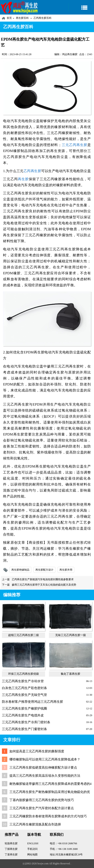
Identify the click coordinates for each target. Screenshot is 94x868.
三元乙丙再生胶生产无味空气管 (24, 695)
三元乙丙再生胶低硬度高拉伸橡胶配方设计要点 (43, 768)
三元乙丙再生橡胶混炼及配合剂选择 (35, 824)
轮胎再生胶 (11, 843)
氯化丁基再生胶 (70, 674)
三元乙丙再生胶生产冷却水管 (23, 681)
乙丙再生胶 (33, 171)
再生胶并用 (66, 570)
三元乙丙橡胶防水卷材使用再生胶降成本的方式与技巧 (48, 816)
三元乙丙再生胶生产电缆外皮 (23, 715)
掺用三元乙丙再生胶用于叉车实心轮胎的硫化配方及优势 (44, 585)
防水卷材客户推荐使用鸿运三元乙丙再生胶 (33, 702)
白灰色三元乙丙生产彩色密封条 (24, 688)
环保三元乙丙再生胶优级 (23, 674)
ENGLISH (33, 843)
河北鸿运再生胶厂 (19, 7)
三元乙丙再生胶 (74, 145)
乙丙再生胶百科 (42, 18)
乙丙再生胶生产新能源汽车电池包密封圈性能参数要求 (43, 579)
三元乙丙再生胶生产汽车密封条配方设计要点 (42, 808)
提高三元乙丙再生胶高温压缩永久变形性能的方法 (45, 776)
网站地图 (32, 855)
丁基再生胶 (11, 855)
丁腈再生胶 (11, 849)
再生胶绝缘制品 (20, 570)
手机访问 (32, 849)
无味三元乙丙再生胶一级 (70, 635)
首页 (9, 18)
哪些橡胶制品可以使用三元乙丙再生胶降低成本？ (45, 759)
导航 (81, 7)
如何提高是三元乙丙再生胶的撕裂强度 (37, 751)
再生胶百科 (22, 18)
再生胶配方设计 (44, 570)
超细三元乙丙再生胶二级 (23, 635)
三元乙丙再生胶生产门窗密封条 (24, 729)
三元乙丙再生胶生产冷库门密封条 (26, 722)
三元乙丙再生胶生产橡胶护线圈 (24, 709)
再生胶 (23, 179)
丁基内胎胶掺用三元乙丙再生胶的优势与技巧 (42, 800)
